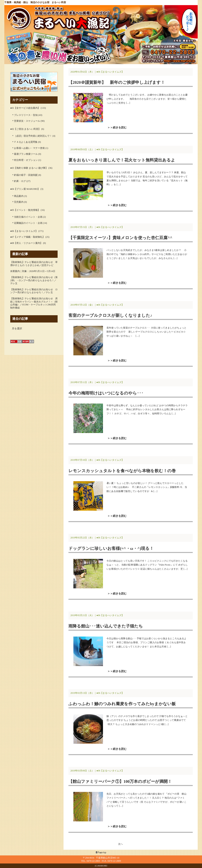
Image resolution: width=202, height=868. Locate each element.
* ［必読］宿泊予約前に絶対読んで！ (32, 136)
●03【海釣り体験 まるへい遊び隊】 (29, 168)
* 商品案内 (18, 196)
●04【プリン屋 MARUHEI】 (25, 189)
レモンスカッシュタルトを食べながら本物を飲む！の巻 (122, 471)
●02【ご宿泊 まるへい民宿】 (25, 129)
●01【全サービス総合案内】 (25, 108)
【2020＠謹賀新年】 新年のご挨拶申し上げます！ (117, 82)
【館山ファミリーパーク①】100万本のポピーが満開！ (120, 781)
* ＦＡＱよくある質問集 (25, 142)
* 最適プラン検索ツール (25, 154)
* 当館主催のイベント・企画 (27, 217)
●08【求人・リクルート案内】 (26, 243)
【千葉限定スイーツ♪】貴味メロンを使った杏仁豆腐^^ (120, 238)
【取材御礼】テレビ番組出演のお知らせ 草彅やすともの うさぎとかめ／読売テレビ (34, 264)
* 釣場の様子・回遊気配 (25, 175)
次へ (121, 844)
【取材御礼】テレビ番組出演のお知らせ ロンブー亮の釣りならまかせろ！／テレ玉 (34, 291)
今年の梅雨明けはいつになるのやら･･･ (106, 393)
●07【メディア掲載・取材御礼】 (28, 237)
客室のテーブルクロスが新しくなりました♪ (110, 315)
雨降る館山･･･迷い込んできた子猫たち (106, 626)
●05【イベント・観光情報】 (25, 210)
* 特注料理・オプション (25, 160)
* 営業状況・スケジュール (26, 121)
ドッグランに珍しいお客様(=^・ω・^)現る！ (111, 548)
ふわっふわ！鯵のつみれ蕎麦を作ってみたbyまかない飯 (122, 704)
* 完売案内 (18, 202)
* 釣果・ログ (19, 181)
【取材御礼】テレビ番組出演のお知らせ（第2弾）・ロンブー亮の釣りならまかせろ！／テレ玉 (34, 280)
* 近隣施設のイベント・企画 (27, 223)
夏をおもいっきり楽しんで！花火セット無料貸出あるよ (122, 160)
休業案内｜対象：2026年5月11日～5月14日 (33, 271)
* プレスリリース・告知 (25, 115)
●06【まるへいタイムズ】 (24, 231)
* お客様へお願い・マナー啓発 (29, 148)
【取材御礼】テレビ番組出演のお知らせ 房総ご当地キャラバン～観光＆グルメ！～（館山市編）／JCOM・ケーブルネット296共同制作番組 (34, 303)
